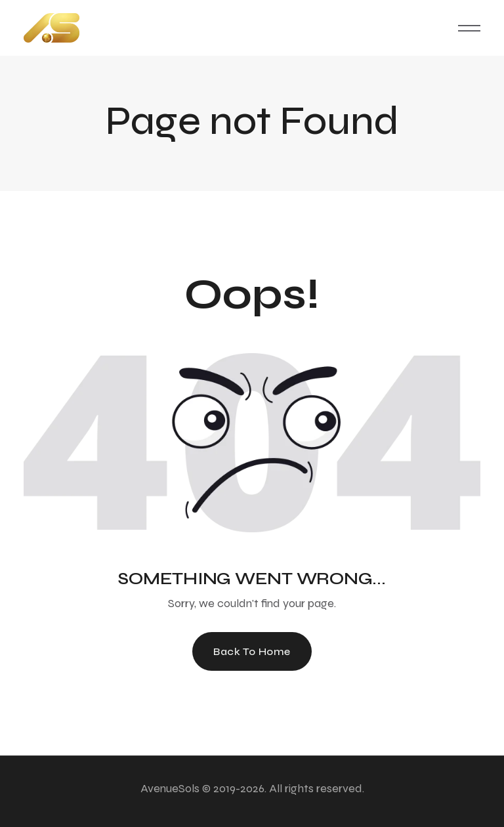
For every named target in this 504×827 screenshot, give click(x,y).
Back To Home (252, 651)
